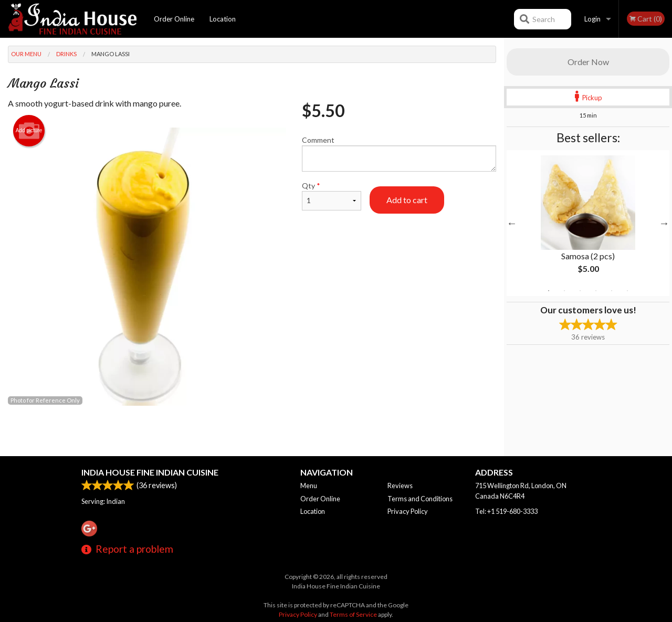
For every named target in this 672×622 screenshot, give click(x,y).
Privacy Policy (408, 511)
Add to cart (407, 200)
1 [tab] (549, 291)
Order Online (174, 19)
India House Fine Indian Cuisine (150, 472)
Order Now (588, 62)
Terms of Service (353, 614)
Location (223, 19)
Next (664, 223)
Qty (332, 196)
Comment (399, 154)
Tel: (506, 511)
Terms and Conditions (420, 499)
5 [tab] (612, 291)
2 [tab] (564, 291)
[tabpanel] (588, 223)
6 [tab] (627, 291)
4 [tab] (596, 291)
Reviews (400, 486)
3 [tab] (580, 291)
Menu (309, 486)
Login (592, 19)
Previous (512, 223)
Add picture (29, 131)
